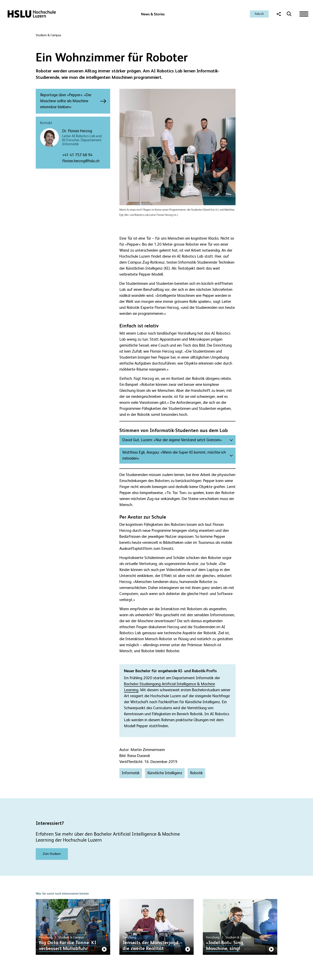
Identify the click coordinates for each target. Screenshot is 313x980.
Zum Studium (52, 854)
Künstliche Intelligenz (165, 773)
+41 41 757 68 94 (77, 155)
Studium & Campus (49, 35)
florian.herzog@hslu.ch (81, 161)
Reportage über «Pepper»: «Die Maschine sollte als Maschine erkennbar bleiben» (69, 101)
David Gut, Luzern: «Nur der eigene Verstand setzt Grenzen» (172, 440)
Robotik (196, 773)
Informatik (131, 773)
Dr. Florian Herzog (77, 131)
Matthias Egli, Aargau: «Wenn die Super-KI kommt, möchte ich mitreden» (174, 456)
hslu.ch (259, 14)
